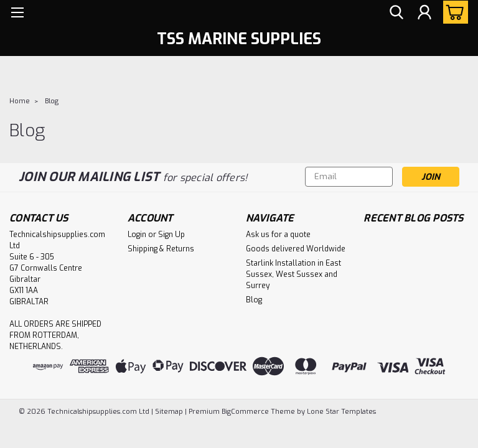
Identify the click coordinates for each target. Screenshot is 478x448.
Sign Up (171, 235)
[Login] (424, 13)
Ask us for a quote (278, 235)
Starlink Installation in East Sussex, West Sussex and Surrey (293, 274)
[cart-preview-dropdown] (453, 12)
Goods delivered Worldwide (296, 249)
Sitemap (169, 412)
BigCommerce (245, 412)
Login (137, 235)
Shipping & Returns (161, 249)
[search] (396, 13)
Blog (52, 101)
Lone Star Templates (341, 412)
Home (20, 101)
